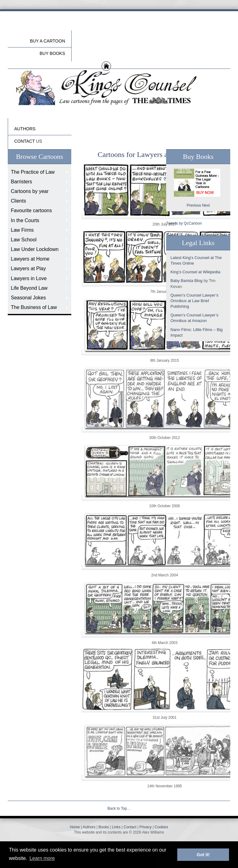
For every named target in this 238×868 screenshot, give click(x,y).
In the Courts (25, 220)
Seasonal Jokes (28, 298)
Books (104, 827)
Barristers (21, 182)
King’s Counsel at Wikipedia (195, 272)
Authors (89, 827)
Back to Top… (119, 808)
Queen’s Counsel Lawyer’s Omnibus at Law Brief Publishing (194, 301)
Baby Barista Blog (186, 281)
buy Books (52, 53)
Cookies (161, 827)
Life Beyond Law (29, 288)
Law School (24, 240)
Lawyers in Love (29, 278)
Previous (194, 205)
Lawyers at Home (30, 259)
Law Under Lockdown (35, 249)
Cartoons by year (30, 191)
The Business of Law (34, 307)
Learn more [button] (42, 858)
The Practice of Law (33, 172)
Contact (130, 827)
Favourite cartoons (31, 210)
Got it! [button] (203, 855)
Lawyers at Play (28, 268)
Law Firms (22, 230)
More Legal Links (183, 346)
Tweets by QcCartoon (184, 223)
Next (206, 205)
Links (116, 827)
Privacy (145, 827)
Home (75, 827)
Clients (18, 201)
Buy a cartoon (47, 41)
